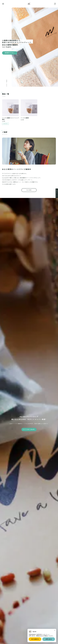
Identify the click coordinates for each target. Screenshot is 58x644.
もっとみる (29, 191)
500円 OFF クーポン (57, 193)
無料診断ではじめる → (10, 53)
